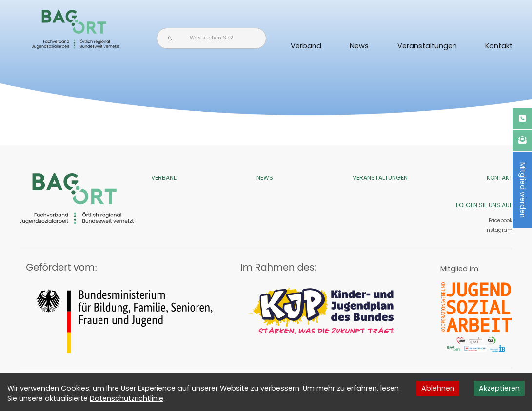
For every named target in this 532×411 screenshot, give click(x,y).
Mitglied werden (523, 190)
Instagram (498, 230)
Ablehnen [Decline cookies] (438, 388)
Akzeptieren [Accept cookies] (499, 388)
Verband (306, 46)
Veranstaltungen (427, 46)
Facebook (501, 221)
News (359, 46)
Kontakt (499, 46)
